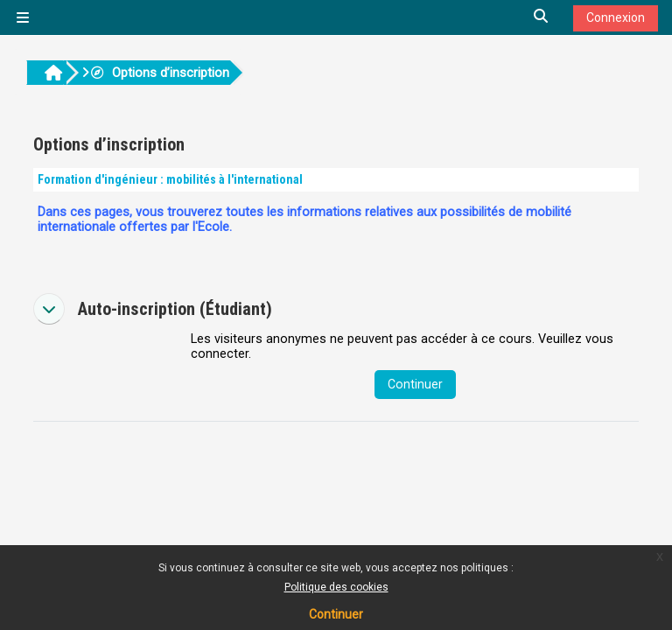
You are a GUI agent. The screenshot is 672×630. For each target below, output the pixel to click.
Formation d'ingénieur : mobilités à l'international (170, 179)
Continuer (336, 614)
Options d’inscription (159, 73)
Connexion (616, 17)
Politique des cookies (336, 587)
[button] (542, 17)
